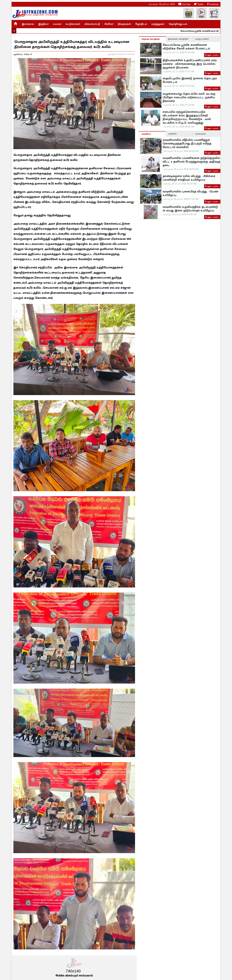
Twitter (199, 4)
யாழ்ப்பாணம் (202, 39)
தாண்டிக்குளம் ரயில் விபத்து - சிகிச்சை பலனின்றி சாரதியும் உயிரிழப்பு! (189, 178)
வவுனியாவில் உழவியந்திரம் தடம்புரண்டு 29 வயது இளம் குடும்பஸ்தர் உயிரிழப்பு (190, 209)
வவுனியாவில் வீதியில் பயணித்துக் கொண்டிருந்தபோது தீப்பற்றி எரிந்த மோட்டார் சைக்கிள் (187, 144)
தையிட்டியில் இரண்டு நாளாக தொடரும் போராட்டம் (190, 80)
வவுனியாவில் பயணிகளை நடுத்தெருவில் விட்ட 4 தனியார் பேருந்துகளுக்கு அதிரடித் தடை (191, 162)
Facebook (213, 4)
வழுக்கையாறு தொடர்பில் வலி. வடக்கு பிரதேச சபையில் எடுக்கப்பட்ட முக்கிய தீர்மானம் (189, 98)
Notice (214, 13)
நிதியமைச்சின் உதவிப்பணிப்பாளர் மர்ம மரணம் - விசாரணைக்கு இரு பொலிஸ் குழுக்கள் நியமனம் (190, 64)
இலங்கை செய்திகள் (178, 39)
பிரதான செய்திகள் (151, 39)
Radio (189, 13)
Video (201, 13)
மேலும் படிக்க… (212, 55)
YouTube (184, 4)
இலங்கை (28, 24)
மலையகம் (201, 134)
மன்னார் (172, 134)
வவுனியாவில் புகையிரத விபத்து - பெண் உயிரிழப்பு (190, 193)
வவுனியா (146, 134)
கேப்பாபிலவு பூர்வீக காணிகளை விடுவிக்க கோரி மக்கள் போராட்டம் (203, 31)
